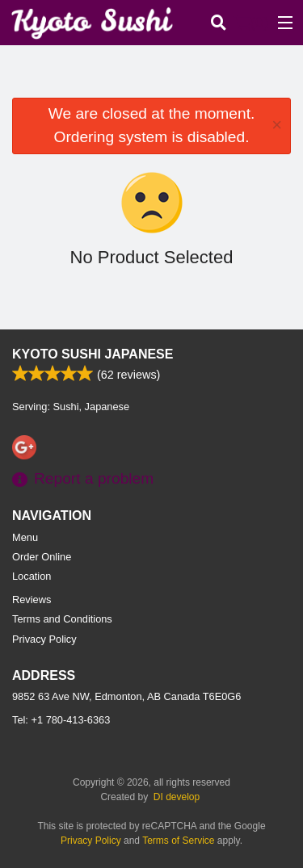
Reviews (32, 600)
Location (32, 576)
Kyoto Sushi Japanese (93, 354)
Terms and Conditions (62, 619)
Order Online (42, 557)
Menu (25, 537)
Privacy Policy (44, 639)
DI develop (177, 797)
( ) (251, 23)
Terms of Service (178, 841)
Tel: (61, 720)
